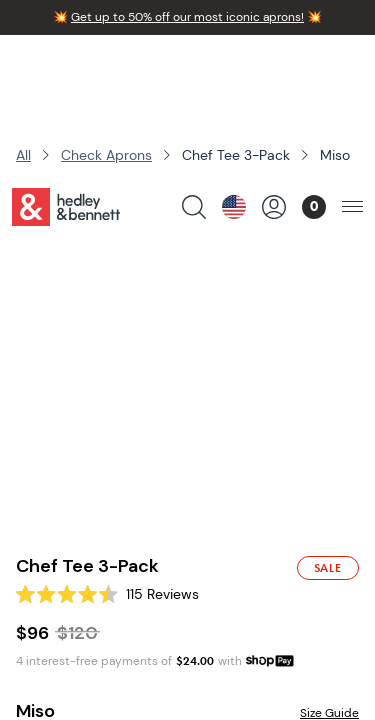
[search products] (194, 66)
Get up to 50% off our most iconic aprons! (187, 17)
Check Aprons (106, 155)
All (23, 155)
